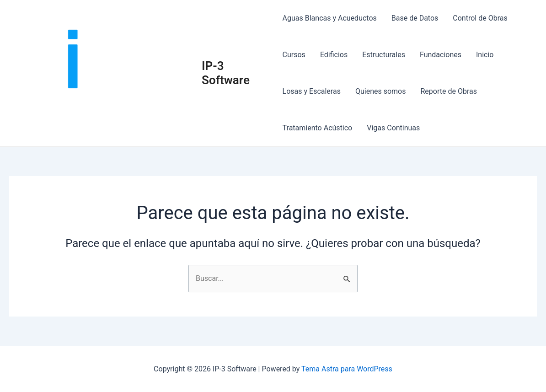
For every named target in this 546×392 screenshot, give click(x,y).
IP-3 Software (226, 73)
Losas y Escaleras (312, 91)
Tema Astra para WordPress (347, 369)
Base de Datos (415, 18)
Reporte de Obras (449, 91)
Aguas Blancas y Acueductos (330, 18)
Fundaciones (441, 55)
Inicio (485, 55)
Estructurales (384, 55)
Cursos (294, 55)
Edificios (334, 55)
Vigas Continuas (393, 128)
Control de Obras (480, 18)
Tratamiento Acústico (318, 128)
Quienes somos (381, 91)
